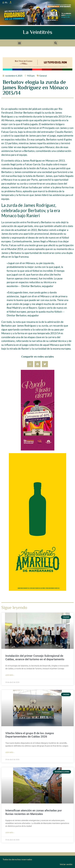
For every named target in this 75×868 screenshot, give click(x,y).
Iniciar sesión (66, 864)
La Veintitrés (37, 33)
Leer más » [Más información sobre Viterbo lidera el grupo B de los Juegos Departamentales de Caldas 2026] (10, 752)
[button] (19, 43)
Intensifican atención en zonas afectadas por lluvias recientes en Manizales (34, 812)
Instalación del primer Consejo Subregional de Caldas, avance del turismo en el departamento (35, 657)
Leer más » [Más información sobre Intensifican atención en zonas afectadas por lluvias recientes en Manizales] (10, 833)
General (43, 76)
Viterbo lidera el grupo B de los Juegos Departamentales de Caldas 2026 (30, 735)
